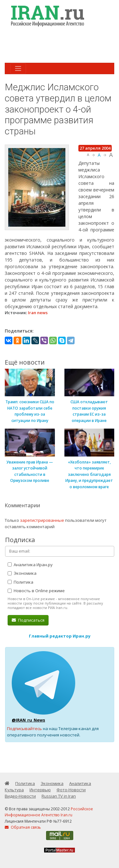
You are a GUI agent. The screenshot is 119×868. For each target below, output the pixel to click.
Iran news (38, 313)
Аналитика (80, 783)
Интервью (40, 790)
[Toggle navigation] (18, 68)
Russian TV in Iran (59, 796)
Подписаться (28, 620)
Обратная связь (23, 827)
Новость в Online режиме (36, 591)
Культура (14, 790)
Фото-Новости (71, 790)
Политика (20, 582)
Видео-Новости (20, 796)
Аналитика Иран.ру (30, 565)
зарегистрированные (42, 520)
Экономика (22, 573)
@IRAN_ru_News (28, 720)
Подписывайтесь (24, 729)
